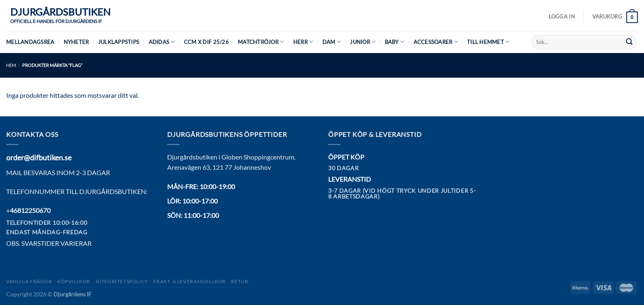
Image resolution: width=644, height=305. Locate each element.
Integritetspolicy (122, 281)
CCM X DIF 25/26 (206, 42)
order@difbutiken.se (39, 157)
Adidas (162, 42)
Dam (332, 42)
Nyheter (76, 42)
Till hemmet (488, 42)
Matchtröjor (261, 42)
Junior (363, 42)
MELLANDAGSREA (30, 42)
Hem (11, 65)
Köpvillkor (74, 281)
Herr (303, 42)
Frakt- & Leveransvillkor (190, 281)
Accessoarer (436, 42)
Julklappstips (119, 42)
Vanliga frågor (29, 281)
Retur (239, 281)
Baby (394, 42)
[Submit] (629, 42)
